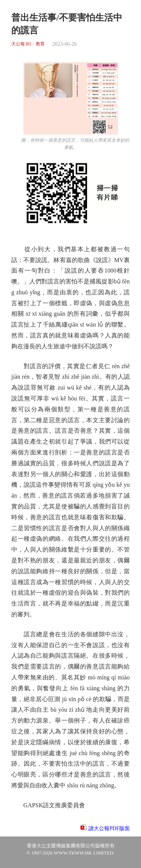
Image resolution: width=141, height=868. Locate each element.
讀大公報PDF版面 (109, 828)
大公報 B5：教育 (28, 44)
